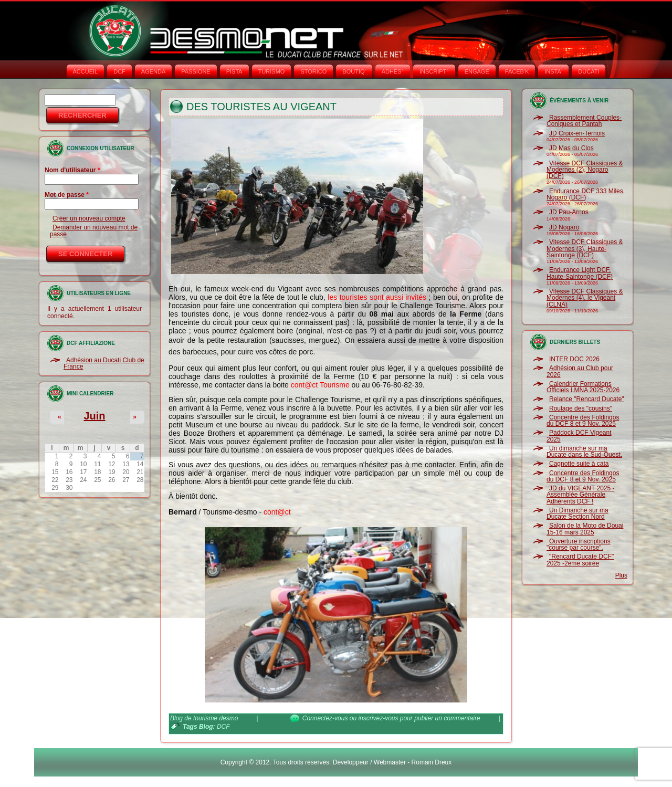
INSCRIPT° (434, 71)
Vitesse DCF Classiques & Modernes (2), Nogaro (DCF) (585, 170)
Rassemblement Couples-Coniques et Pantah (584, 121)
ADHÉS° (393, 71)
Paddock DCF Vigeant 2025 (579, 436)
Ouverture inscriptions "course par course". (579, 544)
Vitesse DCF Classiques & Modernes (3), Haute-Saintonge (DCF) (585, 249)
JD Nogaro (564, 227)
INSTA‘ (553, 71)
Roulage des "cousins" (581, 408)
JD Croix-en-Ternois (577, 133)
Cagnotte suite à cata (579, 464)
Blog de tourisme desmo (204, 718)
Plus (621, 575)
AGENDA (153, 71)
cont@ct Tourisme (320, 385)
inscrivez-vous (378, 718)
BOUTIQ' (354, 71)
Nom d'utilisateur (72, 170)
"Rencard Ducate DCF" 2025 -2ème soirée (580, 560)
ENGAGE (477, 71)
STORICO (313, 71)
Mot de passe (67, 195)
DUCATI (589, 71)
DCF (119, 71)
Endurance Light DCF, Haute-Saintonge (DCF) (580, 273)
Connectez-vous (325, 718)
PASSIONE (196, 71)
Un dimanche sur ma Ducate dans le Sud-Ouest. (584, 452)
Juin (94, 416)
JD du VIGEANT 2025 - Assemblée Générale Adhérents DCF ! (581, 495)
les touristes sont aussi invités (377, 297)
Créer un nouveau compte (89, 218)
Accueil (86, 71)
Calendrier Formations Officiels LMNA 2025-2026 (583, 387)
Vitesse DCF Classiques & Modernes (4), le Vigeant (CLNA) (585, 298)
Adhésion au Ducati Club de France (104, 363)
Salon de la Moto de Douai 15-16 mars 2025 (585, 529)
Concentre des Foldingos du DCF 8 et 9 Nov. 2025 (583, 421)
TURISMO (272, 71)
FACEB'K (517, 71)
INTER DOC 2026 (574, 359)
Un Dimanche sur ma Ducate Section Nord (577, 513)
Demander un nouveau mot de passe (94, 230)
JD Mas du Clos (571, 148)
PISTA (234, 71)
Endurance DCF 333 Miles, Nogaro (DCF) (586, 194)
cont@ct (277, 512)
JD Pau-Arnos (569, 212)
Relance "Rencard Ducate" (587, 399)
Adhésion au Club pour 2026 (580, 371)
